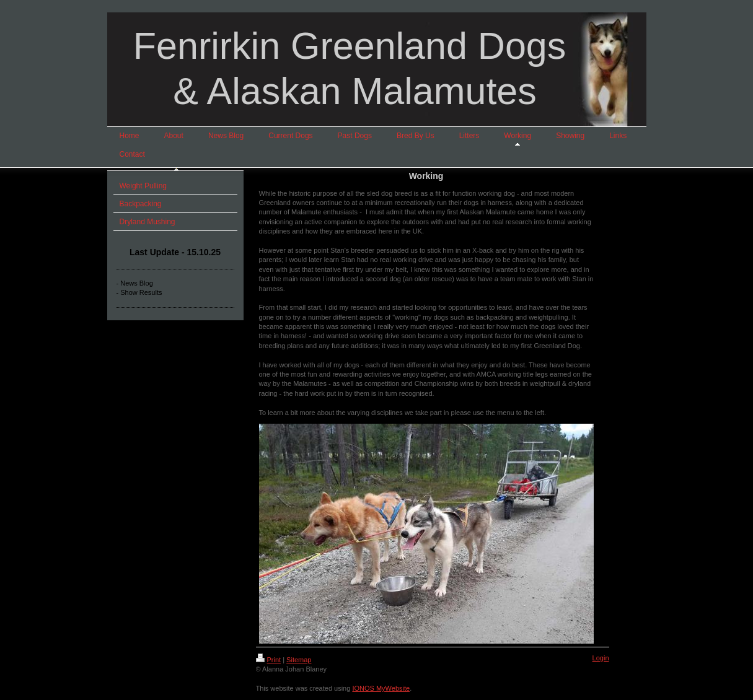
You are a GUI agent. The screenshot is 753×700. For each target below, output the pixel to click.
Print (269, 660)
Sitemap (299, 660)
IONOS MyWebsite (381, 688)
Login (601, 658)
